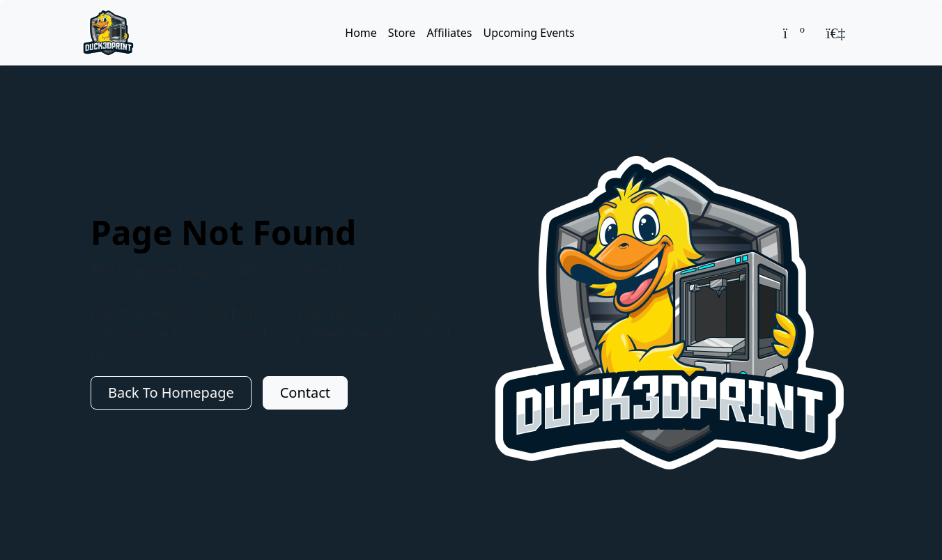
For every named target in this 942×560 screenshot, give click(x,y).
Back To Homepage (171, 392)
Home (361, 33)
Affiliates (449, 33)
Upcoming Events (528, 33)
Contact (305, 392)
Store (402, 33)
